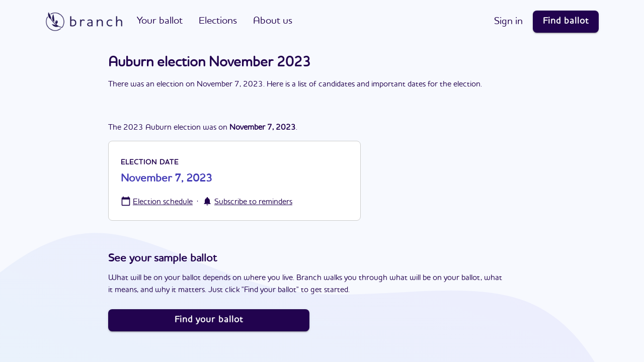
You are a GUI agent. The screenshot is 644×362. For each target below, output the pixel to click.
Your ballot (160, 21)
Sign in (508, 22)
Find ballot (566, 21)
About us (273, 21)
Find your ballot (209, 320)
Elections (218, 21)
